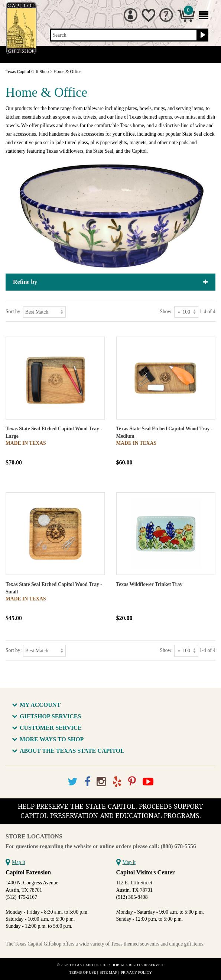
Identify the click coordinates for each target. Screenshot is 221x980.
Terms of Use (83, 972)
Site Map (109, 972)
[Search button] (202, 35)
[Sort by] (44, 312)
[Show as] (186, 312)
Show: (166, 312)
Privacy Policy (136, 972)
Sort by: (14, 312)
